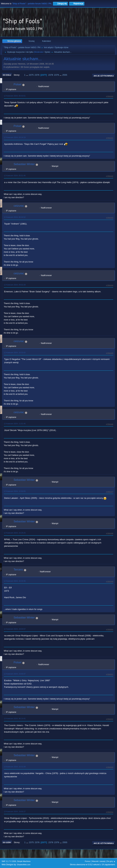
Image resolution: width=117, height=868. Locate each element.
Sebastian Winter (24, 164)
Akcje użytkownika (104, 76)
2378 (51, 75)
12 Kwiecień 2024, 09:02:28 (15, 285)
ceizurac (19, 206)
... (27, 75)
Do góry (7, 842)
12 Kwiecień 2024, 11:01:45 (15, 424)
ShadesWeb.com (24, 865)
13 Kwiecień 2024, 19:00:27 (15, 812)
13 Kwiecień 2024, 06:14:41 (15, 719)
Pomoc (88, 861)
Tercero (18, 570)
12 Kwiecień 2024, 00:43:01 (15, 96)
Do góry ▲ (111, 861)
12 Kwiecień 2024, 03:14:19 (15, 137)
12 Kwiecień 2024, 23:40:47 (15, 674)
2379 (57, 75)
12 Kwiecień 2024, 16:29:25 (15, 533)
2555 (65, 75)
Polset (17, 84)
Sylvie (47, 52)
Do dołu (7, 75)
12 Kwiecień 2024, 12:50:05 (15, 491)
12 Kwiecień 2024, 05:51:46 (15, 176)
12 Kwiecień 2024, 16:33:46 (15, 581)
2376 (37, 75)
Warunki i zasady (99, 861)
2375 (31, 75)
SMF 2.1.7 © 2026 (9, 861)
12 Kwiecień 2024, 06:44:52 (15, 217)
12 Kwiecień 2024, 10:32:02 (15, 353)
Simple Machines (24, 861)
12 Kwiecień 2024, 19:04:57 (15, 629)
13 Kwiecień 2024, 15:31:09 (15, 767)
